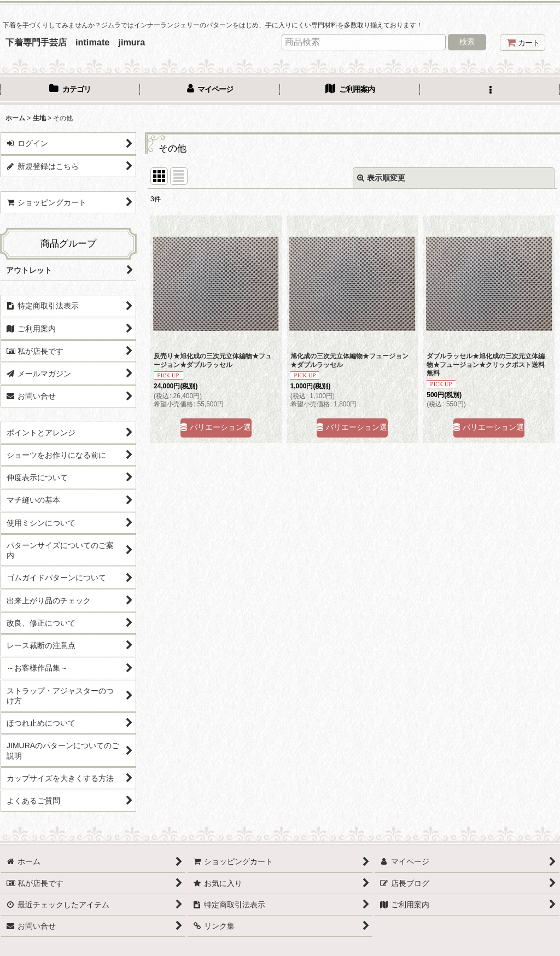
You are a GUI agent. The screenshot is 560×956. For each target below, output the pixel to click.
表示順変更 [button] (381, 178)
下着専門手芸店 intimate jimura (75, 42)
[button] (490, 90)
